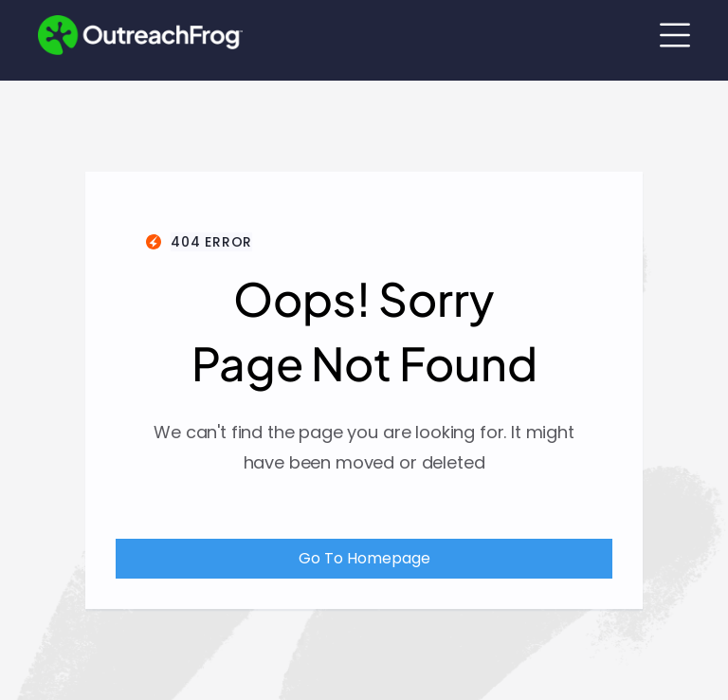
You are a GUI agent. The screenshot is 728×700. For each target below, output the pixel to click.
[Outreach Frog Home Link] (140, 35)
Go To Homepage (364, 558)
